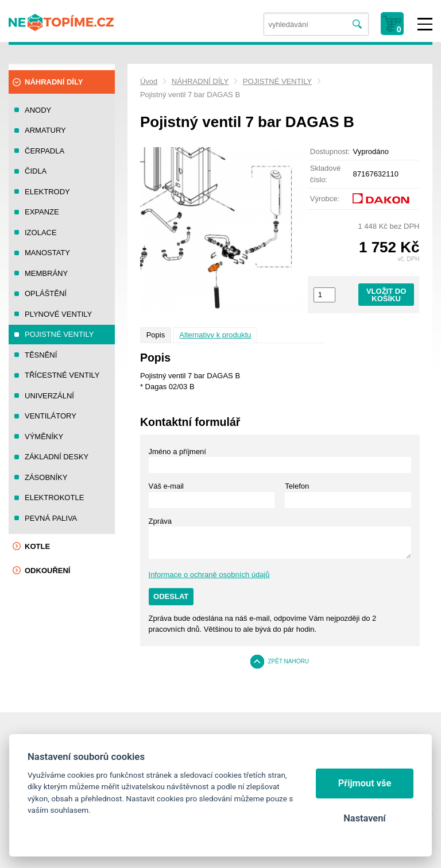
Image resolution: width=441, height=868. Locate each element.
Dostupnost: (330, 151)
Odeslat (171, 596)
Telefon (297, 486)
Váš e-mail (166, 486)
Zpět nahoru (288, 661)
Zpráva (160, 521)
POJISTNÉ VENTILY (277, 81)
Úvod (149, 81)
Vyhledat (357, 24)
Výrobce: (325, 199)
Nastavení (364, 818)
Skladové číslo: (325, 174)
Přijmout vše (365, 783)
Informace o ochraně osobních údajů (209, 575)
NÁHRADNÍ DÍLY (200, 81)
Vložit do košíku (386, 295)
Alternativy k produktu (215, 335)
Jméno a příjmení (177, 452)
